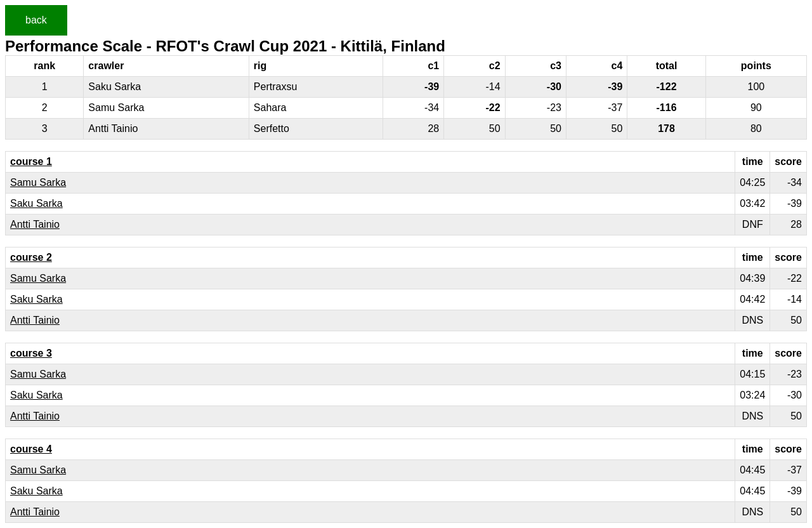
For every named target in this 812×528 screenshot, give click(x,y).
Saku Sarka (36, 203)
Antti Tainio (35, 224)
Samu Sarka (38, 182)
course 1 (31, 162)
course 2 (31, 257)
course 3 (31, 353)
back (36, 20)
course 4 (31, 449)
